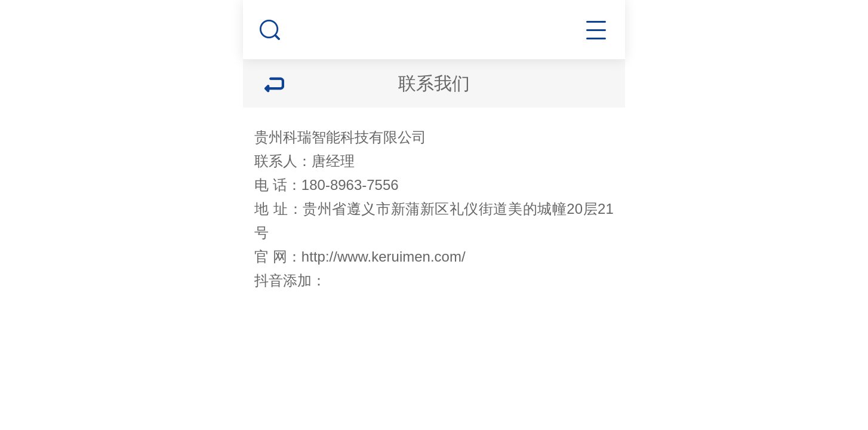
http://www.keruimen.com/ (384, 257)
